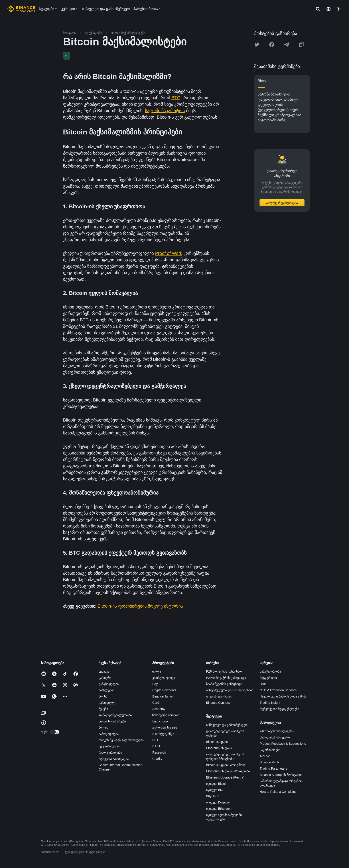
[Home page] (21, 9)
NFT (155, 740)
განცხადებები (109, 684)
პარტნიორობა (270, 671)
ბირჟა (157, 671)
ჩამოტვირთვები (110, 752)
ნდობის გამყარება (112, 721)
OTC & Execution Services (278, 690)
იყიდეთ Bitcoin (217, 784)
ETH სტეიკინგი (163, 734)
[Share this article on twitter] (257, 45)
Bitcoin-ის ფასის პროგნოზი (226, 765)
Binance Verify (270, 762)
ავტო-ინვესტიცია (165, 728)
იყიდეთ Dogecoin (219, 802)
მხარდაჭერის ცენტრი (276, 737)
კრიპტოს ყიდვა (164, 678)
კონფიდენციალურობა (115, 715)
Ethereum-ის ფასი (219, 748)
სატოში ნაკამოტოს (165, 111)
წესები (103, 709)
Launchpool (160, 721)
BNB (263, 684)
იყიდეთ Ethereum (219, 809)
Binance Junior (163, 696)
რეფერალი (268, 678)
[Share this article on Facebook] (272, 45)
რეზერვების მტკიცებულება (279, 709)
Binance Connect (218, 703)
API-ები (265, 756)
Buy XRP (212, 796)
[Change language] (329, 9)
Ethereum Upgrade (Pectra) (225, 777)
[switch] (55, 732)
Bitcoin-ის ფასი (217, 742)
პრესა (103, 696)
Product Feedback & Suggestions (283, 744)
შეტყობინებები (109, 746)
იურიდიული (107, 703)
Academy (159, 709)
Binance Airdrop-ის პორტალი (281, 775)
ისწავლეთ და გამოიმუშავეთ (227, 725)
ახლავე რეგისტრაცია (282, 203)
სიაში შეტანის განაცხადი (224, 684)
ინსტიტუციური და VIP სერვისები (230, 690)
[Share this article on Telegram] (286, 45)
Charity (157, 759)
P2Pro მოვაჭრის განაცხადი (226, 678)
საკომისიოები (270, 750)
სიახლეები (107, 690)
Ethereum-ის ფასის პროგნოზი (228, 771)
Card (156, 703)
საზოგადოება (109, 734)
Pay (155, 684)
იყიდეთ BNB (215, 790)
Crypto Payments (164, 690)
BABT (156, 746)
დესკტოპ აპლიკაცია (114, 759)
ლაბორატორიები (219, 696)
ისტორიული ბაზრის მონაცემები (283, 696)
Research (159, 752)
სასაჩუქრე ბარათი (166, 715)
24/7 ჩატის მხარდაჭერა (277, 731)
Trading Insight (270, 703)
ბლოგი (104, 728)
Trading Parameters (273, 769)
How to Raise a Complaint (278, 792)
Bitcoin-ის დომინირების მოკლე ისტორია (140, 606)
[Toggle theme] (339, 9)
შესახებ (104, 671)
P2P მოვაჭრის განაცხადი (225, 671)
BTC (176, 98)
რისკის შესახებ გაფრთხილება (121, 740)
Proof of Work (169, 253)
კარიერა (105, 678)
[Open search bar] (317, 9)
